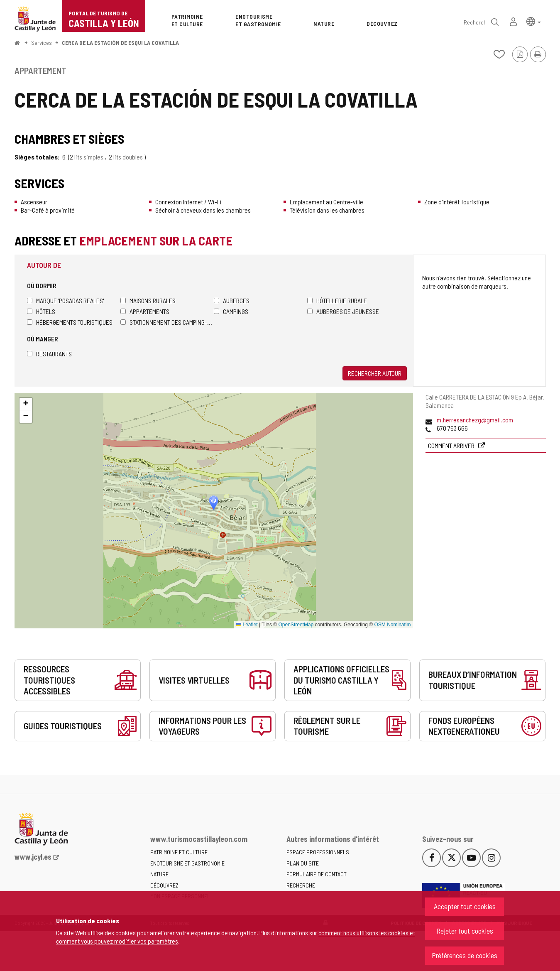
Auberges (232, 300)
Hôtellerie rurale (337, 300)
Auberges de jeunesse (343, 311)
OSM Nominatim (392, 625)
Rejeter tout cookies (465, 931)
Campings (231, 311)
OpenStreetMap (296, 625)
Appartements (145, 311)
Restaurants (49, 354)
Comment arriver (452, 445)
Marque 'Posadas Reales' (65, 300)
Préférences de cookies (465, 955)
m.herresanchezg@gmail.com (475, 420)
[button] (534, 21)
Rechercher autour (375, 373)
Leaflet (247, 625)
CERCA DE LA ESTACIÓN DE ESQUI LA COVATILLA (120, 43)
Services (42, 43)
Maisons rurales (148, 300)
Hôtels (41, 311)
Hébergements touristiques (70, 322)
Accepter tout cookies (465, 906)
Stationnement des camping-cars (167, 322)
